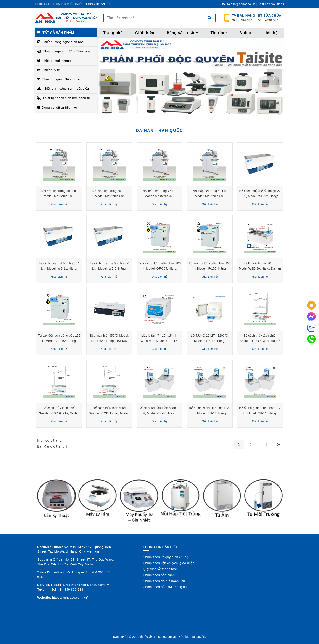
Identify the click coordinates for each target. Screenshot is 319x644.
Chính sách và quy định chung (165, 557)
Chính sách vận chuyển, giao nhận (169, 563)
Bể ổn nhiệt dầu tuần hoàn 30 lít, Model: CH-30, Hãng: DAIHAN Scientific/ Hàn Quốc (159, 413)
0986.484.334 (244, 18)
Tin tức (219, 33)
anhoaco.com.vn (164, 637)
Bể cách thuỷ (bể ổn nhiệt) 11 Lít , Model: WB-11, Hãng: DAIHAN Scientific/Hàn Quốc (59, 269)
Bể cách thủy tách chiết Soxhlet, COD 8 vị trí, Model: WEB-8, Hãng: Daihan (260, 341)
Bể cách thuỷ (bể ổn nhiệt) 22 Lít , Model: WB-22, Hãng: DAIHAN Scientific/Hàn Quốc (260, 196)
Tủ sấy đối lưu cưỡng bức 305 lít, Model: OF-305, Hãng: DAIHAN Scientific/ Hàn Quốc (159, 269)
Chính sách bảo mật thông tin (165, 587)
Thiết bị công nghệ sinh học (63, 42)
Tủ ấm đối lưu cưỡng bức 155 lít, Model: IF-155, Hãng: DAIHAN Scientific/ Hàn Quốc (210, 269)
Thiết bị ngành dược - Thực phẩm (68, 51)
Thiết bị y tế (51, 70)
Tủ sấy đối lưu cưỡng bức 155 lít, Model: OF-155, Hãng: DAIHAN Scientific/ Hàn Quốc (59, 341)
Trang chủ (113, 33)
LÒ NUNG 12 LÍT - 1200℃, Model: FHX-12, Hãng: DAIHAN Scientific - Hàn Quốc (210, 341)
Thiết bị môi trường (56, 61)
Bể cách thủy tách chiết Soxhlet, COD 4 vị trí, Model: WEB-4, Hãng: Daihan (109, 413)
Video (246, 33)
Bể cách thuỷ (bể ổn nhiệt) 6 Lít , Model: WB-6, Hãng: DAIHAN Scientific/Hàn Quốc (109, 269)
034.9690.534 (270, 18)
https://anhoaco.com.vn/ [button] (70, 597)
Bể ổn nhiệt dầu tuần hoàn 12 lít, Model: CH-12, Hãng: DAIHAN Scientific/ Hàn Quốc (260, 413)
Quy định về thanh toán (160, 569)
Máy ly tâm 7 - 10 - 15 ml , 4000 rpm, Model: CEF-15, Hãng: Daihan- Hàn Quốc (160, 341)
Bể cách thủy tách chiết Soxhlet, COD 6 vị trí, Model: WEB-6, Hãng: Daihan (59, 413)
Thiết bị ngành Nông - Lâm (62, 79)
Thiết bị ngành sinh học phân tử (66, 98)
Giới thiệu (145, 33)
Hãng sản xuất (182, 33)
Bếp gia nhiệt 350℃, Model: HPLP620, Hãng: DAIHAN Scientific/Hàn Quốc (109, 341)
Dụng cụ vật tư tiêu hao (59, 107)
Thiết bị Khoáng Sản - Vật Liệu (66, 89)
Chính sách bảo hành (159, 575)
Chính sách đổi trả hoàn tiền (164, 581)
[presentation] (107, 77)
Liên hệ (271, 33)
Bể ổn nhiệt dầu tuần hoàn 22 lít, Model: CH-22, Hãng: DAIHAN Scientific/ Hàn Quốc (210, 413)
